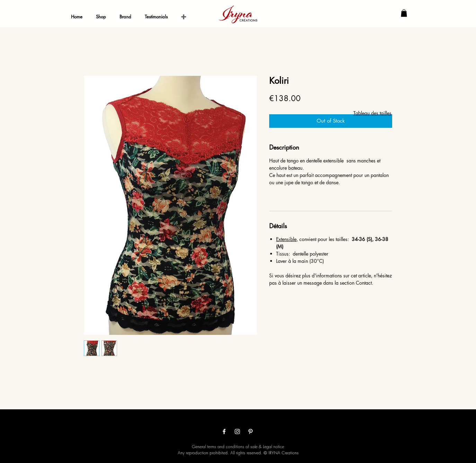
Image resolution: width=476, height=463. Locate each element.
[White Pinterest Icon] (250, 431)
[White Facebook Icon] (224, 431)
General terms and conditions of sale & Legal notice (238, 447)
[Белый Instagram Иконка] (237, 431)
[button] (404, 13)
